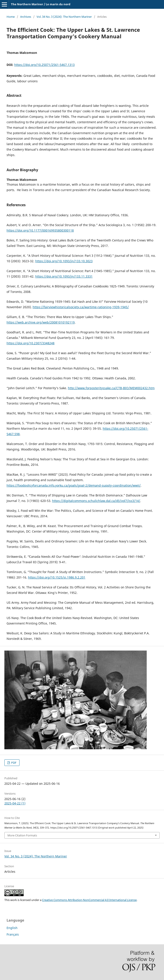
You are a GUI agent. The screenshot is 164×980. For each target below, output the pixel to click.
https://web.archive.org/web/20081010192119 (41, 322)
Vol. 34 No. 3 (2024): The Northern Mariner (64, 17)
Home (11, 17)
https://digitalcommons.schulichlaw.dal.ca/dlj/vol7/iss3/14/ (96, 501)
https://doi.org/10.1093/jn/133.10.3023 (64, 261)
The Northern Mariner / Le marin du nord (41, 4)
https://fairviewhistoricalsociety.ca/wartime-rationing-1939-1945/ (81, 307)
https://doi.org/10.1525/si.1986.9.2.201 (57, 577)
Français (13, 934)
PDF (13, 763)
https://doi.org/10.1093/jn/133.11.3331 (64, 276)
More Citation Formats (22, 835)
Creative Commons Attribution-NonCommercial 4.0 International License (89, 900)
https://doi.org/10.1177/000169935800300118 (40, 230)
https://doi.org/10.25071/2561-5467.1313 (44, 65)
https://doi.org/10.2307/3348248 (31, 343)
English (12, 928)
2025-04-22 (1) (15, 803)
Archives (26, 17)
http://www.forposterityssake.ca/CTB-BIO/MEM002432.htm (111, 388)
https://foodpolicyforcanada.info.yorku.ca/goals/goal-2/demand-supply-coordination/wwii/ (74, 485)
